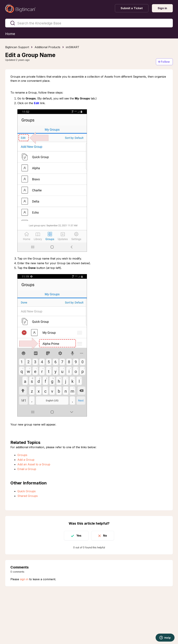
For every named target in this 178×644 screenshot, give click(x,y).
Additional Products (47, 47)
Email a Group (27, 469)
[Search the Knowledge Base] (89, 23)
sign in (24, 579)
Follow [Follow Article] (165, 62)
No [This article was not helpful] (105, 536)
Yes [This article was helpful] (79, 536)
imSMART (73, 47)
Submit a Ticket (132, 8)
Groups (22, 455)
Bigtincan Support (17, 47)
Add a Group (26, 460)
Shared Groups (28, 496)
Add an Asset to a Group (34, 464)
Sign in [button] (162, 8)
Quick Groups (27, 491)
